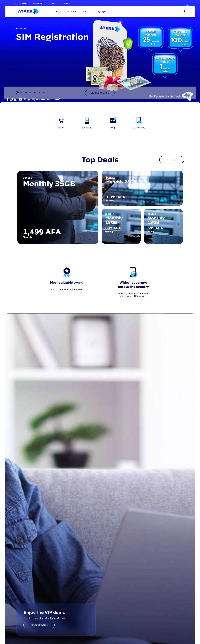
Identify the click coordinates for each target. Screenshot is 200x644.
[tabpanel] (100, 52)
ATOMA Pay (38, 3)
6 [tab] (39, 93)
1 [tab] (17, 93)
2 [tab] (22, 93)
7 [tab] (44, 93)
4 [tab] (30, 93)
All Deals (172, 160)
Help (86, 12)
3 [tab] (26, 93)
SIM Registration (100, 93)
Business (54, 3)
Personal (22, 3)
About (67, 3)
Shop (59, 12)
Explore (73, 12)
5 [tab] (35, 93)
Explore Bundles (39, 625)
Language (101, 12)
